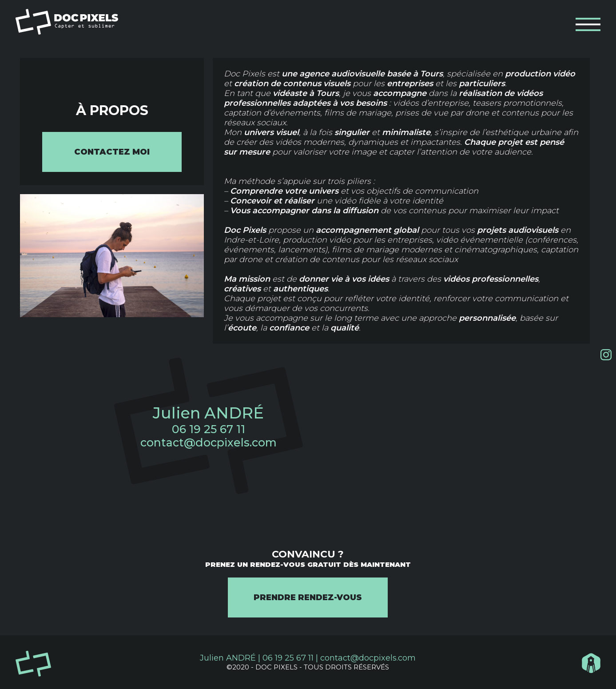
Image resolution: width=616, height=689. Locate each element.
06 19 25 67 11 (209, 429)
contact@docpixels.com (209, 442)
